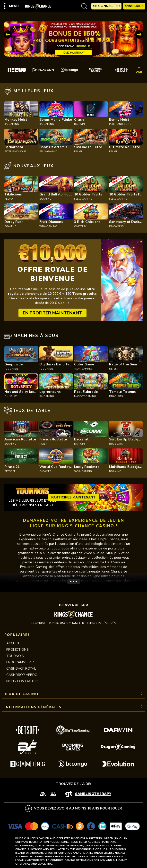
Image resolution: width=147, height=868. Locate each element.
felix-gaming (48, 152)
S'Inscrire (134, 6)
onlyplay (80, 226)
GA (53, 794)
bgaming (45, 199)
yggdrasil (11, 369)
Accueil (13, 643)
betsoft (10, 471)
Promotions (17, 650)
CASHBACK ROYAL (21, 669)
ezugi (78, 152)
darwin (79, 124)
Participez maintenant (73, 497)
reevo (9, 199)
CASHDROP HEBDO (22, 675)
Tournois (15, 656)
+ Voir (139, 70)
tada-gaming (48, 226)
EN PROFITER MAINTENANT (52, 313)
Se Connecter (106, 6)
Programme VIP (20, 662)
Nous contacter (22, 681)
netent (114, 369)
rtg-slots (116, 396)
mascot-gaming (85, 396)
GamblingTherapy (93, 794)
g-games (45, 471)
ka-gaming (12, 124)
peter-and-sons (120, 124)
